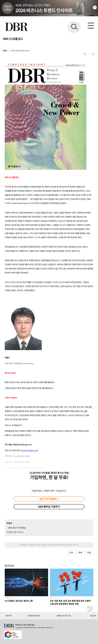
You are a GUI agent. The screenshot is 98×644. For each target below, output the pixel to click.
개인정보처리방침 (34, 616)
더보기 (85, 54)
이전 (71, 552)
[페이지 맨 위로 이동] (89, 608)
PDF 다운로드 (89, 54)
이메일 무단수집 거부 (64, 616)
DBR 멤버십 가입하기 (49, 507)
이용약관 (8, 616)
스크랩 (93, 54)
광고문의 (93, 616)
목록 (80, 552)
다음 (89, 552)
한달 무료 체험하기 (49, 499)
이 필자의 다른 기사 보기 (15, 532)
